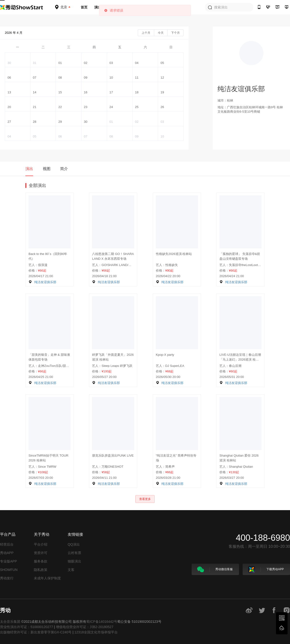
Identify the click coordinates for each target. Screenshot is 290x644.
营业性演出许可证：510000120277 (26, 627)
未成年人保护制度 (47, 578)
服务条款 (41, 561)
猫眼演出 (74, 561)
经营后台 (7, 544)
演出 (98, 7)
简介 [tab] (64, 169)
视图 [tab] (47, 169)
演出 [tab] (29, 169)
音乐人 (113, 7)
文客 (71, 570)
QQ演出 (74, 544)
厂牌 (128, 7)
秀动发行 (7, 578)
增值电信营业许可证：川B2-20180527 (85, 627)
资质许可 (41, 553)
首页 (84, 7)
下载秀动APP (266, 569)
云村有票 (74, 553)
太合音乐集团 (10, 622)
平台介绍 (41, 544)
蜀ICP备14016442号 (102, 622)
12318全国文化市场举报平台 (96, 632)
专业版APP (8, 561)
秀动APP (7, 553)
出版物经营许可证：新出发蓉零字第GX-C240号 (36, 632)
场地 (142, 7)
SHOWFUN (9, 570)
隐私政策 (41, 570)
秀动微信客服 (215, 569)
